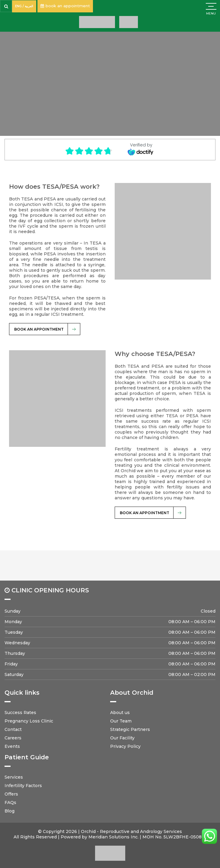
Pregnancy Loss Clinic (29, 721)
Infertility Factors (23, 786)
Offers (11, 794)
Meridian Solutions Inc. (113, 837)
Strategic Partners (130, 729)
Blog (10, 811)
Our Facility (122, 738)
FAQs (10, 802)
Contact (13, 729)
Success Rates (20, 713)
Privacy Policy (125, 746)
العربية (29, 6)
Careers (13, 738)
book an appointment (65, 6)
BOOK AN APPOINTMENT (39, 329)
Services (14, 777)
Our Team (121, 721)
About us (120, 713)
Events (12, 746)
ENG (18, 6)
